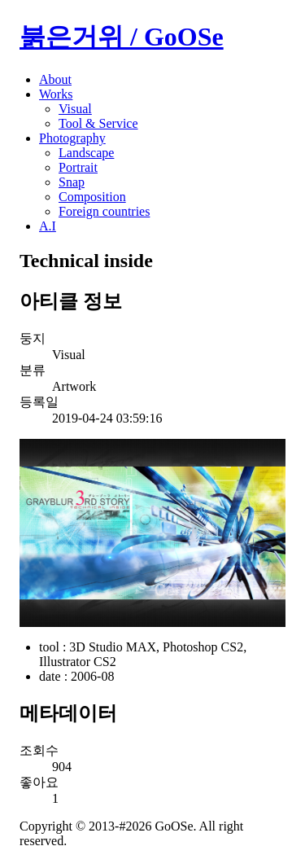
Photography (72, 138)
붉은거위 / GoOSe (122, 37)
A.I (48, 226)
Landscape (86, 153)
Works (56, 94)
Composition (92, 197)
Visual (75, 109)
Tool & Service (98, 123)
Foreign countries (104, 211)
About (55, 79)
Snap (72, 182)
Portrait (78, 167)
